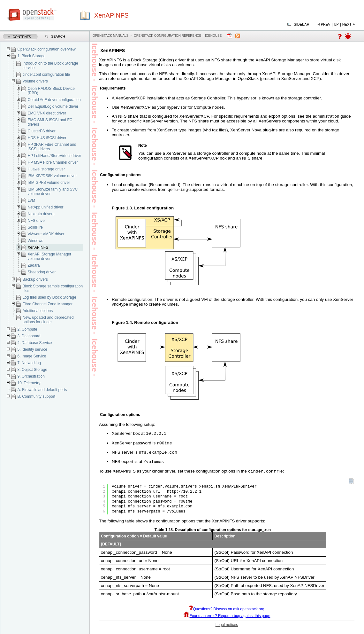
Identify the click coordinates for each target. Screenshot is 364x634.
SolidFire (35, 227)
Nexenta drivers (41, 214)
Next (347, 24)
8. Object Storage (32, 370)
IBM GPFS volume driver (49, 183)
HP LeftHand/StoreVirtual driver (54, 156)
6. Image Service (32, 356)
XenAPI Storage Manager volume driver (49, 256)
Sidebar (301, 24)
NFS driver (37, 221)
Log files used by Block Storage (49, 297)
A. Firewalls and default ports (42, 390)
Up (336, 24)
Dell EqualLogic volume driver (53, 106)
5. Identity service (32, 349)
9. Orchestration (31, 376)
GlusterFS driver (41, 131)
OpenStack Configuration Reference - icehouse (178, 36)
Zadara (34, 265)
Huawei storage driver (46, 169)
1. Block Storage (31, 56)
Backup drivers (35, 279)
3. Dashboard (29, 336)
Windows (35, 241)
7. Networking (29, 363)
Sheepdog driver (42, 272)
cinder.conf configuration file (46, 74)
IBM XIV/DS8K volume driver (52, 176)
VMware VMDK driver (46, 234)
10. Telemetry (29, 383)
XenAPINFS (38, 247)
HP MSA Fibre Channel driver (53, 162)
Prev (326, 24)
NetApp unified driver (45, 207)
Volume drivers (35, 81)
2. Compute (27, 329)
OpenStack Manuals (110, 36)
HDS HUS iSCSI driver (47, 138)
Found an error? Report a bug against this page (227, 620)
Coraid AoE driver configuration (54, 100)
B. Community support (36, 396)
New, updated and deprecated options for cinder (48, 320)
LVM (31, 200)
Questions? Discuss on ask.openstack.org (227, 613)
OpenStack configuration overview (46, 49)
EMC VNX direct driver (47, 113)
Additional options (38, 311)
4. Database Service (34, 343)
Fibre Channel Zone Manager (47, 304)
